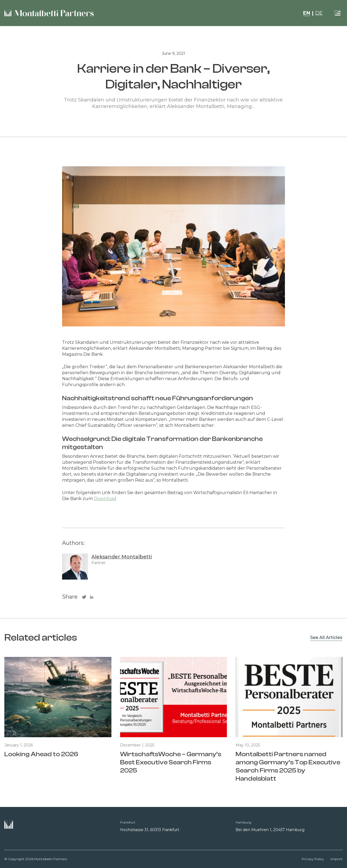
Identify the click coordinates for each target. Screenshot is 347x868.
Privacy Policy (313, 859)
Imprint (337, 859)
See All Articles (326, 638)
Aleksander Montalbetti (122, 557)
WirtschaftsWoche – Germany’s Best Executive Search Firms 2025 (171, 762)
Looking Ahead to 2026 (41, 754)
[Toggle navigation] (337, 13)
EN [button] (307, 13)
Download (105, 499)
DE (319, 13)
